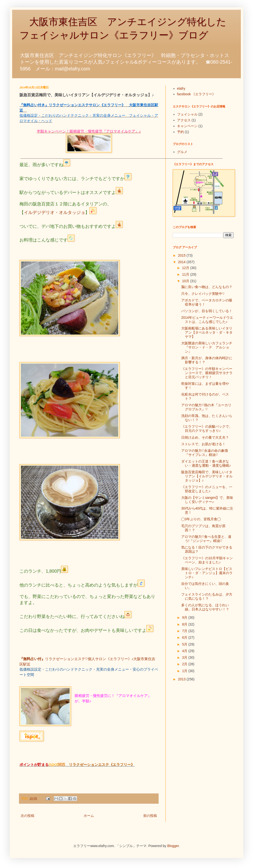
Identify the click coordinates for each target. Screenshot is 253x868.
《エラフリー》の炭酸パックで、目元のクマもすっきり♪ (207, 429)
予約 (181, 132)
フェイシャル (187, 114)
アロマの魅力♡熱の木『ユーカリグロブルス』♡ (206, 407)
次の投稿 (27, 816)
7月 (185, 631)
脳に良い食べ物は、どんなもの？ (207, 287)
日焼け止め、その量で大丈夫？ (205, 437)
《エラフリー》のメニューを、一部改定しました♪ (207, 489)
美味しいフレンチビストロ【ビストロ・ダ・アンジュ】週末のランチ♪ (207, 573)
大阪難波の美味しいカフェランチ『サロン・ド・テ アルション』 (207, 347)
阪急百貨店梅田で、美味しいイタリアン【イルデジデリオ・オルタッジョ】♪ (207, 476)
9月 (185, 617)
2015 (182, 255)
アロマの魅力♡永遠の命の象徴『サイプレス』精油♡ (205, 453)
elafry (181, 88)
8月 (185, 624)
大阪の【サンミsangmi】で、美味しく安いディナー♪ (207, 500)
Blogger (173, 846)
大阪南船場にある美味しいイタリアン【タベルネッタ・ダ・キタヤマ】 (207, 332)
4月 (185, 651)
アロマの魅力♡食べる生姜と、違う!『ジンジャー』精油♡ (206, 539)
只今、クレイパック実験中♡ (203, 294)
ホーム (89, 816)
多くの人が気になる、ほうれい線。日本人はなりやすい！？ (205, 607)
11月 (186, 274)
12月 (186, 268)
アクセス (184, 120)
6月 (185, 637)
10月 (186, 281)
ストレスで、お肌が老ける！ (203, 444)
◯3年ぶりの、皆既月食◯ (201, 519)
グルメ (182, 152)
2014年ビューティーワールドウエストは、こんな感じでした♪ (207, 320)
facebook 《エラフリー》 (196, 94)
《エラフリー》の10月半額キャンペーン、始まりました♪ (207, 560)
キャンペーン (187, 126)
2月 (185, 664)
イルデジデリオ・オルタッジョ (54, 212)
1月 (185, 671)
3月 (185, 657)
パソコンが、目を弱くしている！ (207, 311)
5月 (185, 644)
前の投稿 (150, 816)
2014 (182, 262)
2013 (182, 679)
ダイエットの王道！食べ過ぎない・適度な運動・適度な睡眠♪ (206, 463)
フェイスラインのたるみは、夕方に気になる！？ (207, 596)
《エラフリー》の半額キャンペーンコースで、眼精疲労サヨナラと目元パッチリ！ (207, 373)
